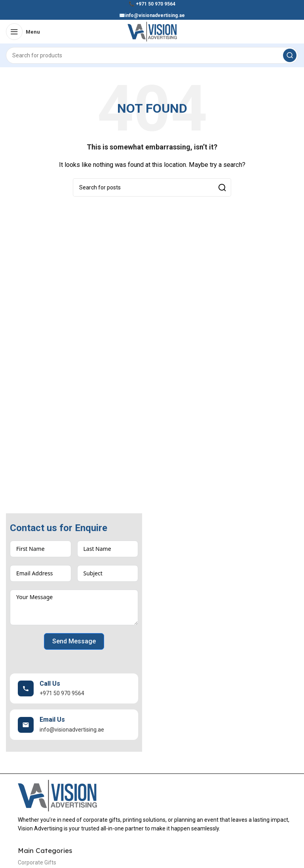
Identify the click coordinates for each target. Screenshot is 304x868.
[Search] (152, 55)
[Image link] (57, 795)
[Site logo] (152, 31)
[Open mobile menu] (23, 32)
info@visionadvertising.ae (155, 15)
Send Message (74, 641)
